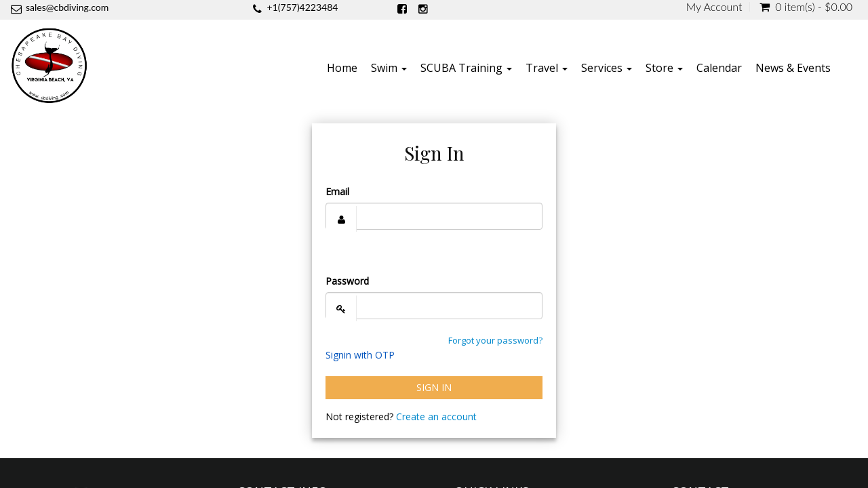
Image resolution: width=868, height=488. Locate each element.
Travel (547, 68)
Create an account (436, 416)
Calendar (719, 68)
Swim (389, 68)
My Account (714, 7)
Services (607, 68)
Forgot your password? (495, 340)
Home (342, 68)
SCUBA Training (466, 68)
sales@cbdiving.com (67, 7)
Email (337, 191)
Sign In (434, 387)
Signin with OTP (360, 355)
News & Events (793, 68)
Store (664, 68)
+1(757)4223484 (303, 7)
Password (347, 281)
